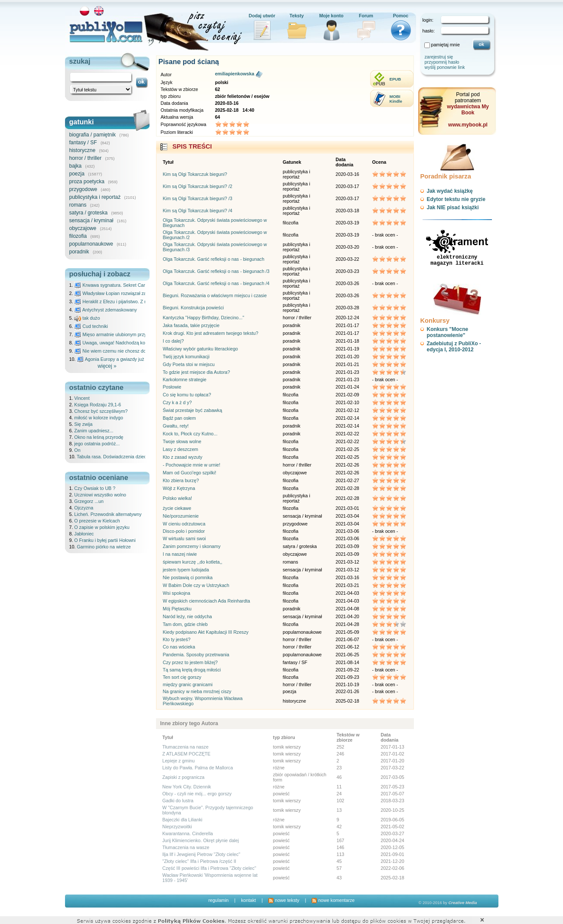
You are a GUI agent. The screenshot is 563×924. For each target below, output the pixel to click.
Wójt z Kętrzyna (179, 488)
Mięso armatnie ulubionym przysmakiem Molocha (129, 334)
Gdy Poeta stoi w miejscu (189, 364)
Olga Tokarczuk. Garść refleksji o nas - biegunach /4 (216, 283)
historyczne (83, 150)
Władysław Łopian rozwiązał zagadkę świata (124, 293)
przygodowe (83, 189)
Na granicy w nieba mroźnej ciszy (197, 691)
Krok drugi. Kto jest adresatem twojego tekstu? (211, 333)
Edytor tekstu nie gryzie (456, 199)
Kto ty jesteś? (177, 639)
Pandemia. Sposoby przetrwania (196, 655)
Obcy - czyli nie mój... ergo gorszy (197, 794)
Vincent (82, 398)
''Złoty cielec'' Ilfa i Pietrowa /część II (199, 861)
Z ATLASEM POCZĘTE (187, 754)
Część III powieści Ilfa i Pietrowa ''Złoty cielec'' (210, 868)
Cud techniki (91, 326)
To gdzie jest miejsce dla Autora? (197, 372)
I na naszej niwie (180, 554)
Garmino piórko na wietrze (104, 547)
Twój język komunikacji (186, 357)
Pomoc (401, 16)
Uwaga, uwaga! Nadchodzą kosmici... (117, 343)
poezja (77, 174)
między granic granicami (188, 684)
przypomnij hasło (442, 62)
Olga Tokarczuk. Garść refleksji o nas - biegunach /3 (216, 271)
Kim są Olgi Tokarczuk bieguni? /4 (198, 211)
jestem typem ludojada (186, 570)
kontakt (248, 900)
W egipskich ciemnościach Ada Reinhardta (207, 601)
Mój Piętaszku (177, 609)
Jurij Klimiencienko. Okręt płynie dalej (201, 840)
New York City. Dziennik (187, 787)
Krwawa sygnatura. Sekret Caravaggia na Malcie (128, 285)
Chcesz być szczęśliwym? (101, 411)
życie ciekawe (177, 508)
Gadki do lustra (178, 801)
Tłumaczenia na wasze (186, 847)
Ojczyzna (84, 508)
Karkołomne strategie (185, 379)
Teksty (297, 16)
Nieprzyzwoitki (177, 827)
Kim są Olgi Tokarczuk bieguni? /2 (198, 186)
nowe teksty (284, 900)
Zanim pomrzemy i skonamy (192, 546)
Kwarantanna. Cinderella (188, 833)
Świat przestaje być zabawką (193, 410)
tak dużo (87, 318)
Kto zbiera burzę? (181, 480)
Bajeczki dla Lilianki (182, 820)
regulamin (219, 900)
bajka (76, 166)
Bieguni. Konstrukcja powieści (194, 308)
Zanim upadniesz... (94, 431)
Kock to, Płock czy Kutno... (190, 434)
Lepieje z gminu (179, 761)
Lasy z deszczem (181, 449)
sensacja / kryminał (91, 220)
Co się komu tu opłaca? (187, 395)
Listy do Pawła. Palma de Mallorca (198, 768)
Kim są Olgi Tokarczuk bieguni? (195, 174)
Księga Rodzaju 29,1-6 (98, 405)
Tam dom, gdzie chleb (185, 624)
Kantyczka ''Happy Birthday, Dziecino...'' (204, 318)
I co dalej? (174, 341)
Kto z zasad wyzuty (183, 457)
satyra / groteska (89, 213)
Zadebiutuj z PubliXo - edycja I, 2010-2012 (454, 347)
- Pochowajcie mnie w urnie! (192, 465)
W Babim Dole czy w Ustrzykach (196, 585)
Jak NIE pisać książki (453, 207)
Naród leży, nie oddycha (188, 616)
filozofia (78, 236)
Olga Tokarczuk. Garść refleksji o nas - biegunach (214, 259)
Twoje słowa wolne (182, 441)
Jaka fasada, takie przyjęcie (191, 325)
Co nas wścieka (179, 647)
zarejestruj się (439, 57)
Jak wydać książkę (450, 191)
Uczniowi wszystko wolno (100, 495)
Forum (366, 16)
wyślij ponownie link (445, 67)
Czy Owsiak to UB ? (95, 488)
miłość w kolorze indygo (99, 418)
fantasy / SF (83, 143)
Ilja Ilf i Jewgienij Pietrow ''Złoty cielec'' (202, 854)
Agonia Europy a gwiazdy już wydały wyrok (125, 359)
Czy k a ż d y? (177, 402)
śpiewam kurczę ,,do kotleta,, (193, 562)
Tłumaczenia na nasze (186, 747)
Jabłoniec (84, 534)
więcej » (107, 366)
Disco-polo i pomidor (184, 531)
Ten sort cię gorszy (182, 677)
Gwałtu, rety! (176, 426)
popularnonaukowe (91, 244)
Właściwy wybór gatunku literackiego (201, 349)
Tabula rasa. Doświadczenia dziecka (114, 457)
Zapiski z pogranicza (184, 777)
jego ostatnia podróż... (97, 444)
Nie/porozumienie (181, 516)
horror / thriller (86, 158)
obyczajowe (83, 228)
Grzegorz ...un (89, 501)
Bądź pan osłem (179, 418)
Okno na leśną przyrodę (99, 437)
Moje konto (331, 16)
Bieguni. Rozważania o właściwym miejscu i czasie (215, 295)
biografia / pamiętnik (93, 135)
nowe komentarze (333, 900)
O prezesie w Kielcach (97, 521)
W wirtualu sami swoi (184, 538)
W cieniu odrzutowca (184, 524)
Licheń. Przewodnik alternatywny (108, 514)
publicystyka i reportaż (95, 197)
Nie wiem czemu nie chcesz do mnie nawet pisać (129, 351)
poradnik (79, 252)
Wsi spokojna (177, 593)
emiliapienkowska (235, 74)
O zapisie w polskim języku (102, 527)
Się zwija (83, 424)
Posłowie (172, 387)
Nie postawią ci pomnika (188, 577)
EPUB (395, 79)
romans (78, 205)
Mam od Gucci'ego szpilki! (190, 473)
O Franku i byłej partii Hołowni (105, 540)
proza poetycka (87, 182)
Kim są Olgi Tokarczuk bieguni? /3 (198, 198)
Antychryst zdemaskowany (106, 310)
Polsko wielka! (178, 498)
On (77, 450)
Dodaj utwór (262, 16)
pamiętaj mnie (446, 45)
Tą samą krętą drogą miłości (192, 670)
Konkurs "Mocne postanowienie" (448, 332)
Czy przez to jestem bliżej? (190, 662)
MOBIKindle (396, 99)
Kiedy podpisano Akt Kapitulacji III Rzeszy (206, 632)
